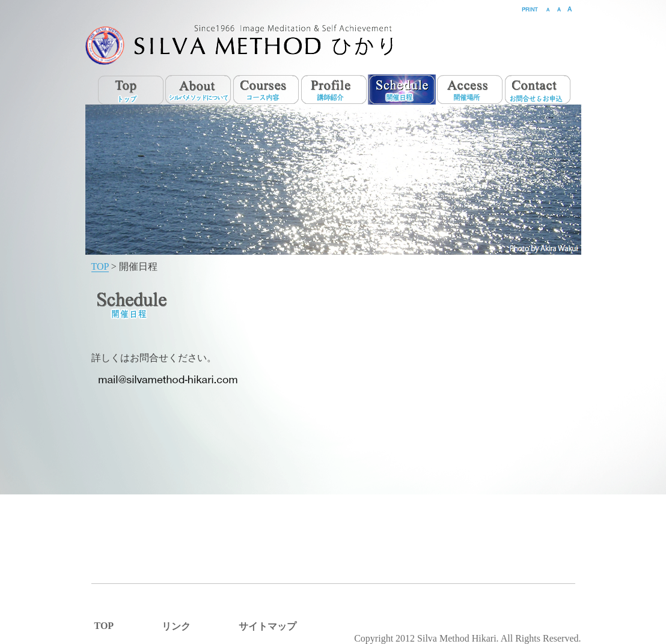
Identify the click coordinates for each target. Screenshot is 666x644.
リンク (176, 626)
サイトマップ (267, 626)
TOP (100, 266)
